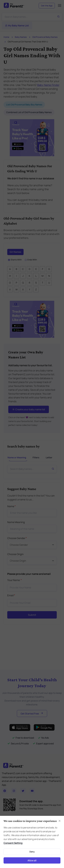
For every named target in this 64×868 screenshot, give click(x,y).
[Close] (60, 821)
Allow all (32, 860)
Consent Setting (13, 843)
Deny (32, 852)
